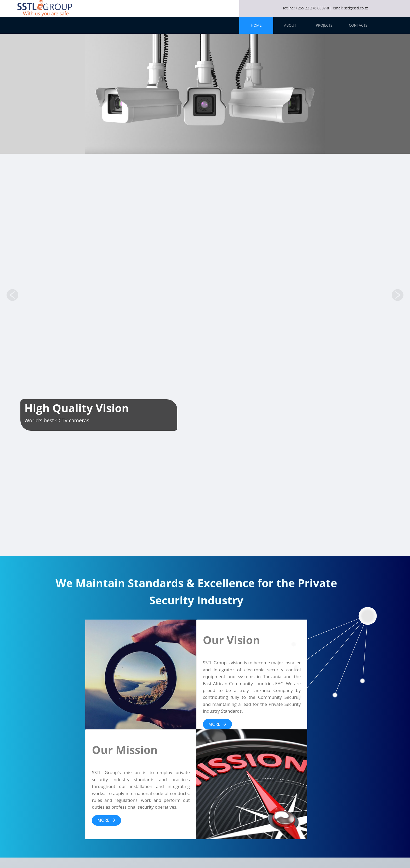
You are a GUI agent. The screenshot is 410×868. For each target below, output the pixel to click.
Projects (324, 25)
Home (256, 25)
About (290, 25)
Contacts (358, 25)
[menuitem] (256, 25)
